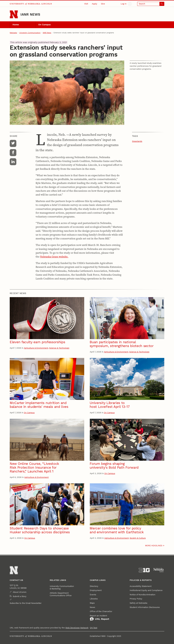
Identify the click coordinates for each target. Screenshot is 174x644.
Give (103, 4)
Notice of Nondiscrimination (142, 595)
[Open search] (151, 4)
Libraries (94, 599)
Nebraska (13, 33)
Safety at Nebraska (138, 603)
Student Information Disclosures (145, 607)
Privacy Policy (136, 599)
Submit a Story (20, 596)
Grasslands (137, 141)
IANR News (30, 14)
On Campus (44, 25)
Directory (94, 586)
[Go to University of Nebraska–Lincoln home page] (14, 14)
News (92, 607)
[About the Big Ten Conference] (144, 570)
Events (93, 595)
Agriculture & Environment (36, 348)
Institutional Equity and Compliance (146, 590)
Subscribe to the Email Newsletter (26, 603)
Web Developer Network (77, 628)
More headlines (154, 546)
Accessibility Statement (141, 586)
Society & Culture (138, 538)
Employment (96, 590)
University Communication (30, 33)
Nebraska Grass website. (54, 257)
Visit (86, 4)
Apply (95, 4)
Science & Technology (59, 348)
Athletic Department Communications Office (61, 594)
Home (16, 25)
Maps (92, 603)
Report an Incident (99, 618)
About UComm (20, 592)
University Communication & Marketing (62, 588)
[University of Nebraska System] (159, 570)
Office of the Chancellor (101, 611)
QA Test (94, 628)
